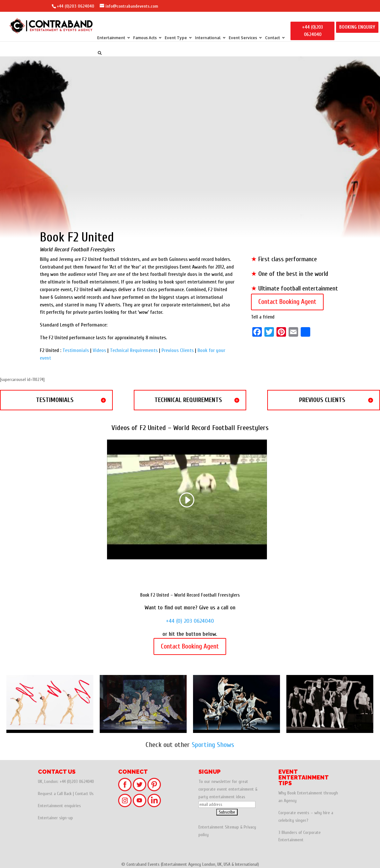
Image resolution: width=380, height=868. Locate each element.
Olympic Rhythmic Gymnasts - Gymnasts (50, 704)
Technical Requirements (134, 350)
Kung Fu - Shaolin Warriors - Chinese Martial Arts (143, 704)
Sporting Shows (213, 745)
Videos (99, 350)
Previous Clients (178, 350)
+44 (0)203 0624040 (75, 6)
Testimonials (76, 350)
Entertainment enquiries (59, 806)
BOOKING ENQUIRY (357, 27)
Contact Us (84, 794)
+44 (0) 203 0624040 (190, 621)
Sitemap (232, 827)
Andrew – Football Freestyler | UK (237, 704)
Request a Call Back (55, 794)
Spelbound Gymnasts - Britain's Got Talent (330, 704)
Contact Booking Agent (287, 302)
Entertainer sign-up (55, 818)
